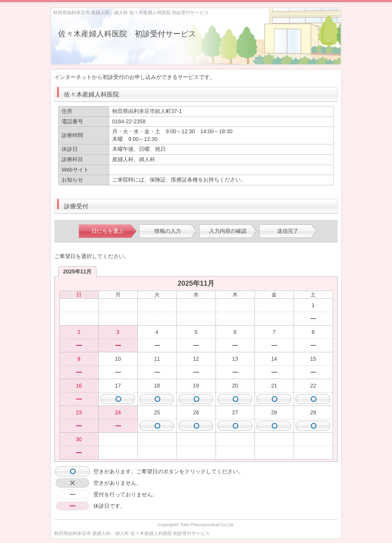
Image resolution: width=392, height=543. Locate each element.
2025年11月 (78, 271)
